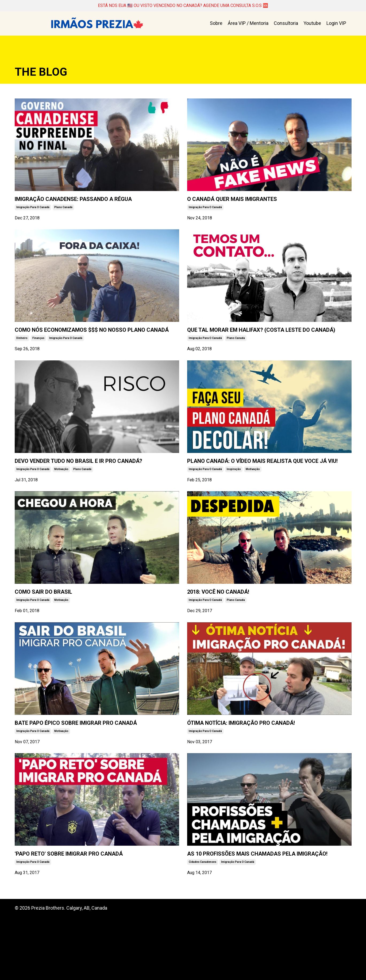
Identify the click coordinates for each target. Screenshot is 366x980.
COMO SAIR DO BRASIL (60, 630)
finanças (38, 362)
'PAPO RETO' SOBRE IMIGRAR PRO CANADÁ (81, 911)
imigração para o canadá (33, 220)
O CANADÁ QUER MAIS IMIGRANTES (258, 201)
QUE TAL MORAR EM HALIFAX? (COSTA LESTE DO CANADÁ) (263, 348)
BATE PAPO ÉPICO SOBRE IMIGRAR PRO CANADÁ (92, 768)
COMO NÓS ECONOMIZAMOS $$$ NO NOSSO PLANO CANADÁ (86, 348)
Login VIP (336, 24)
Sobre (216, 24)
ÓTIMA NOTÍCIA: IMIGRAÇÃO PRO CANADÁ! (253, 768)
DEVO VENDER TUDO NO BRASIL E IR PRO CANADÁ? (95, 491)
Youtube (312, 24)
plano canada (236, 362)
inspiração (234, 505)
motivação (61, 505)
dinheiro (22, 362)
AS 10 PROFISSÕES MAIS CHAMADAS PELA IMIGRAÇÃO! (261, 911)
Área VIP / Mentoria (248, 24)
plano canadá (63, 220)
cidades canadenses (203, 925)
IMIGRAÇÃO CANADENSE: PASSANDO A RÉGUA (92, 205)
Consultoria (286, 24)
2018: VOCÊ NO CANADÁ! (236, 630)
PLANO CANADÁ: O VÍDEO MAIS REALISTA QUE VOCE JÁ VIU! (269, 491)
